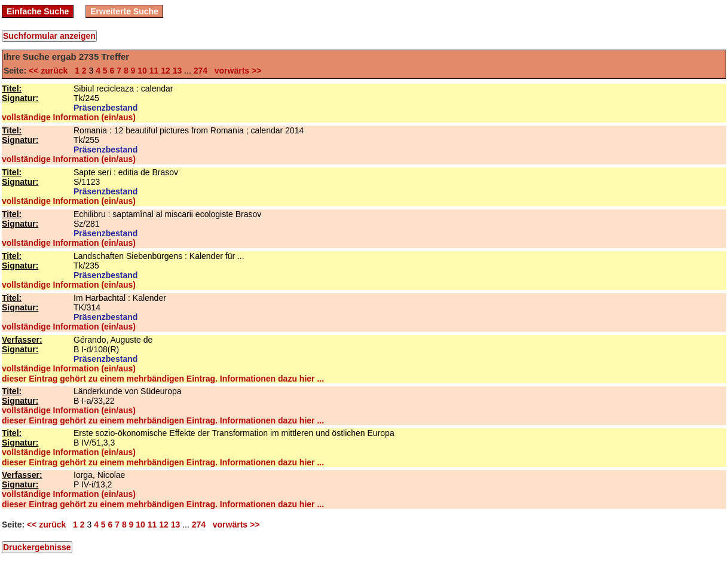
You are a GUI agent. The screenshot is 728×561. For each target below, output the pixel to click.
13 (178, 71)
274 (201, 71)
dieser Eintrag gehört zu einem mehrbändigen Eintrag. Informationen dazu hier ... (163, 379)
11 (154, 71)
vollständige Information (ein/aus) (69, 117)
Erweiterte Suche (124, 11)
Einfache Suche (38, 11)
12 (166, 71)
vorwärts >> (235, 71)
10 (142, 71)
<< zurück (51, 71)
